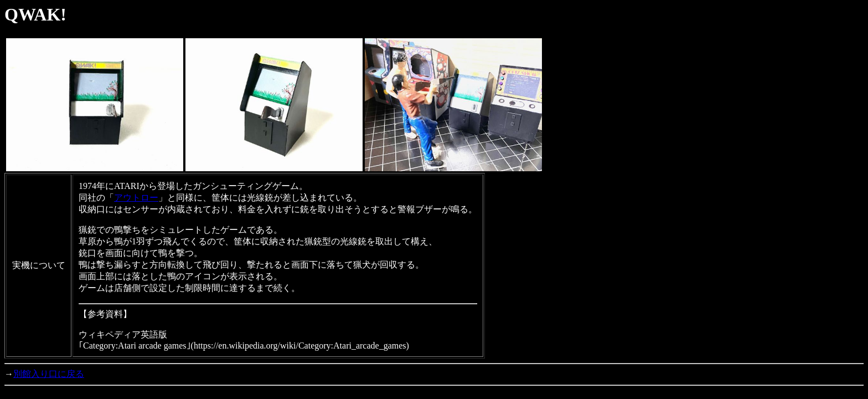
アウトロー (136, 198)
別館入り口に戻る (49, 374)
